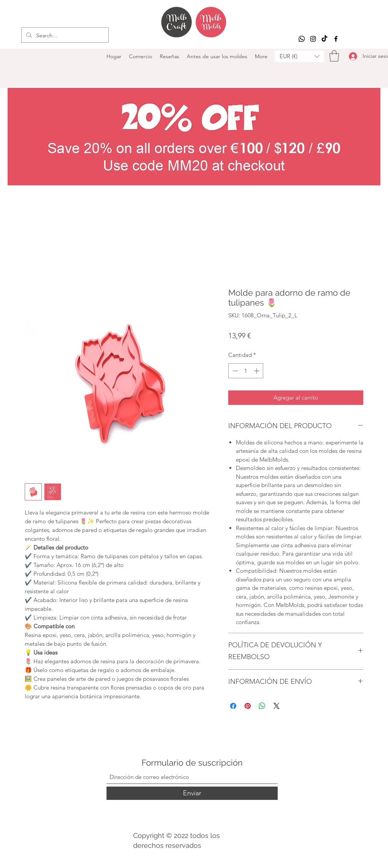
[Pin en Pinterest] (248, 706)
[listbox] (299, 56)
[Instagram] (313, 39)
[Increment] (257, 371)
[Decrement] (235, 371)
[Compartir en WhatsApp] (262, 706)
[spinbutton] (246, 371)
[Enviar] (192, 793)
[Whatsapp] (302, 39)
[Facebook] (336, 39)
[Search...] (64, 36)
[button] (299, 56)
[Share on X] (277, 706)
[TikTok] (324, 39)
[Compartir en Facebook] (233, 706)
